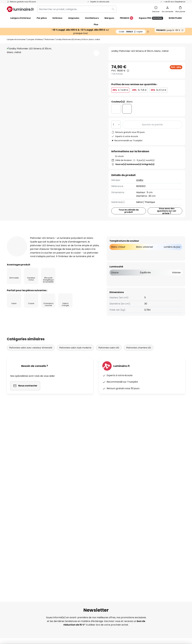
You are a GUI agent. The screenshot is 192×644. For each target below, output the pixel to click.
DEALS (131, 32)
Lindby (140, 180)
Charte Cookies (136, 525)
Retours (11, 540)
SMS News (73, 525)
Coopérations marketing (81, 530)
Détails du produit (40, 236)
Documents (95, 236)
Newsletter (73, 520)
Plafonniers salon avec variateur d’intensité (31, 353)
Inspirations (74, 555)
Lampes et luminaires (16, 39)
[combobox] (77, 9)
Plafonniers (50, 39)
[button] (96, 53)
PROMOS (127, 18)
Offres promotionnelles (80, 535)
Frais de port (14, 535)
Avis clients (70, 236)
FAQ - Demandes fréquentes (23, 515)
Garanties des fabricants (21, 530)
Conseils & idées (91, 555)
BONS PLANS (175, 18)
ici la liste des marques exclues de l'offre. (119, 491)
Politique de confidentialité (120, 488)
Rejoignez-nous (76, 540)
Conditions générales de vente (145, 515)
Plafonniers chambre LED (139, 353)
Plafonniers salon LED (109, 353)
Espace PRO (151, 18)
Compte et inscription (19, 550)
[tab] (13, 236)
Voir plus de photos (55, 55)
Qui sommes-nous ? (78, 515)
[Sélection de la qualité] (116, 125)
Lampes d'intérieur (35, 39)
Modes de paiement (18, 545)
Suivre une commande (19, 520)
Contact (12, 525)
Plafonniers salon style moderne (75, 353)
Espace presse (76, 550)
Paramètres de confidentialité (44, 621)
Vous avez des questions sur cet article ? (167, 211)
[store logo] (20, 9)
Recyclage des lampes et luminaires (144, 621)
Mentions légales (137, 530)
